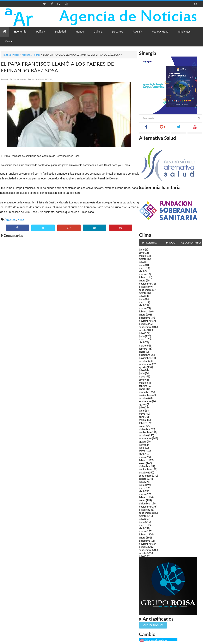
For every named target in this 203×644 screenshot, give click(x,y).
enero (142, 280)
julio (141, 262)
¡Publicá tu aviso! (153, 625)
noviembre (145, 284)
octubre (143, 287)
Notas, (49, 79)
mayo (142, 268)
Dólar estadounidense (156, 640)
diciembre (145, 318)
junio (142, 250)
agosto (143, 259)
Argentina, (38, 79)
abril (141, 253)
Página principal (11, 55)
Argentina (27, 55)
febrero (143, 277)
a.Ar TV (137, 32)
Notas (37, 55)
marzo (142, 256)
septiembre (145, 290)
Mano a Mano (160, 32)
